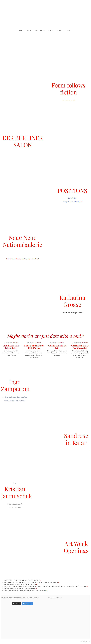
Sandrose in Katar (76, 439)
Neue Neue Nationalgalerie (23, 241)
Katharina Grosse (72, 301)
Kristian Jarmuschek (16, 492)
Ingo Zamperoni (15, 385)
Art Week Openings (76, 547)
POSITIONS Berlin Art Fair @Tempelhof (80, 347)
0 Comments (15, 343)
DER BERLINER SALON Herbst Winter (34, 347)
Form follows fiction (68, 89)
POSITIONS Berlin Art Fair (57, 347)
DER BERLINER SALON (23, 141)
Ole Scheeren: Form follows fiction (11, 347)
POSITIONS (72, 191)
